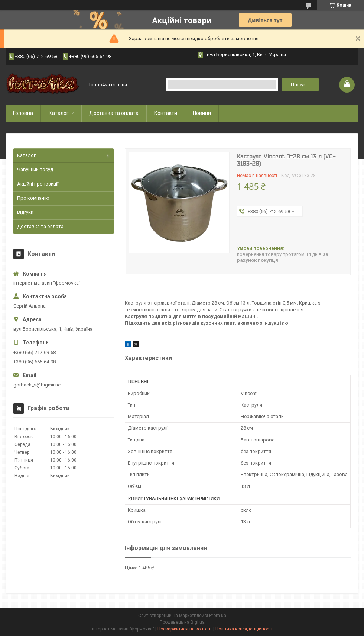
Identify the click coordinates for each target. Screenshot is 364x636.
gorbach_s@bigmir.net (38, 385)
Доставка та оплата (114, 113)
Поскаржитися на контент (185, 629)
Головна (23, 113)
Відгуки (25, 212)
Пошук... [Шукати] (300, 85)
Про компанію (33, 198)
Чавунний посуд (35, 169)
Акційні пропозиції (38, 184)
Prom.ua (218, 616)
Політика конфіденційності (244, 629)
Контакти (166, 113)
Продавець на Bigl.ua (182, 622)
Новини (202, 113)
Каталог (59, 113)
